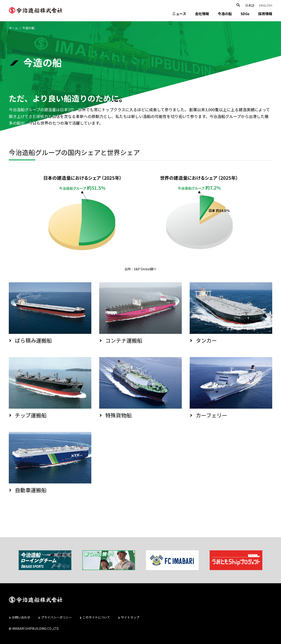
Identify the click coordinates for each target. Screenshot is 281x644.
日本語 (250, 5)
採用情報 (265, 14)
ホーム (13, 28)
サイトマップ (130, 617)
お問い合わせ (21, 617)
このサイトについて (96, 617)
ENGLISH (266, 5)
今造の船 (225, 14)
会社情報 (202, 14)
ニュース (179, 14)
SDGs (245, 14)
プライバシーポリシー (56, 617)
